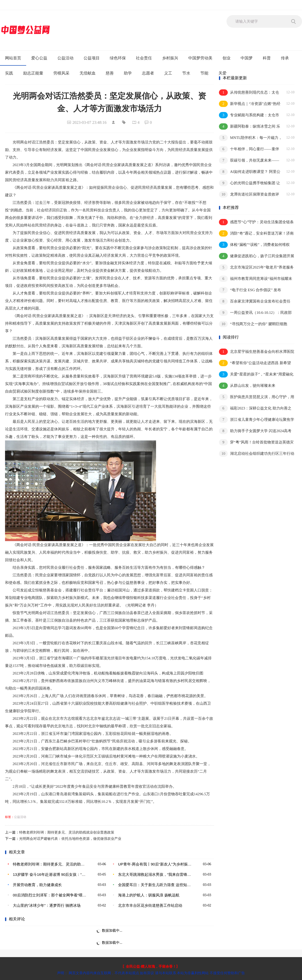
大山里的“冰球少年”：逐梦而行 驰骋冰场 (47, 905)
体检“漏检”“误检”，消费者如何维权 (254, 245)
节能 (204, 73)
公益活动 (65, 58)
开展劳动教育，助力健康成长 (37, 885)
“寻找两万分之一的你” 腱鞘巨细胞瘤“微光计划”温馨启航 (253, 324)
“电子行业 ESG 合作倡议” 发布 (250, 290)
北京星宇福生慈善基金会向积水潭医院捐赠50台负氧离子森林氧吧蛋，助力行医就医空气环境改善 (257, 352)
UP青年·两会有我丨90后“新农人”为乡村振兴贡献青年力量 (155, 864)
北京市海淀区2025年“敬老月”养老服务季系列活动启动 (256, 268)
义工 (168, 73)
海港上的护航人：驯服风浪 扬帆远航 (149, 895)
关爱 (222, 73)
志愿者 (148, 73)
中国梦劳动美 (200, 58)
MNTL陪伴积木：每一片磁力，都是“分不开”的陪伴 (251, 138)
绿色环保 (118, 58)
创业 (226, 58)
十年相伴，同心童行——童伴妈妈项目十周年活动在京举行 (249, 149)
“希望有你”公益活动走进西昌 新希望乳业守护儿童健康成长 (255, 363)
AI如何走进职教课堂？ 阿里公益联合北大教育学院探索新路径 (250, 172)
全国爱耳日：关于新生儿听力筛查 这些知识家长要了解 (155, 885)
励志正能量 (33, 73)
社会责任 (144, 58)
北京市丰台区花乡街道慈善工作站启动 (150, 905)
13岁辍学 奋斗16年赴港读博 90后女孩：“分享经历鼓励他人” (50, 874)
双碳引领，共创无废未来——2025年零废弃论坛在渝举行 (249, 161)
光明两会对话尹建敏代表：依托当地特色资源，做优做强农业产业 (70, 839)
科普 (267, 58)
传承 (285, 58)
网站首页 (13, 58)
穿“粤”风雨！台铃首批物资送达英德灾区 (256, 443)
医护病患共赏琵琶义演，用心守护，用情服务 (257, 397)
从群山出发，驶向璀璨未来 (247, 386)
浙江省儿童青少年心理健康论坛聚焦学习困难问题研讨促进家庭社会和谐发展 (257, 420)
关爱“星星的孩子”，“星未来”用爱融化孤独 (256, 375)
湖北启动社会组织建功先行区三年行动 (257, 454)
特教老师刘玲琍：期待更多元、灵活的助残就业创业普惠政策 (67, 832)
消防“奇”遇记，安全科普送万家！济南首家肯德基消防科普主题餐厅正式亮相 (256, 234)
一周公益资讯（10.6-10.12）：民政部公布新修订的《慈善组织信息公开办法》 (255, 313)
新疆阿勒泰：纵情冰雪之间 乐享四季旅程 (250, 127)
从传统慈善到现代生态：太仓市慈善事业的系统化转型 (249, 93)
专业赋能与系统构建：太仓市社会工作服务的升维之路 (249, 115)
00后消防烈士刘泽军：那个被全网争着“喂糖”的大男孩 (50, 895)
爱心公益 (39, 58)
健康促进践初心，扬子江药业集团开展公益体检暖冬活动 (257, 256)
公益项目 (92, 58)
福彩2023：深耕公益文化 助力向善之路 (255, 409)
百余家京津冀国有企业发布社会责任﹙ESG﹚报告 (255, 302)
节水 (186, 73)
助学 (128, 73)
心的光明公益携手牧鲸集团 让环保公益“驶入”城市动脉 (250, 183)
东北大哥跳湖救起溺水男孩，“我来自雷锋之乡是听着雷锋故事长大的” (155, 874)
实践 (9, 73)
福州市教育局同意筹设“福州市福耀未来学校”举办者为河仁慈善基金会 (256, 279)
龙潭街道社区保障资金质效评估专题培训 (249, 195)
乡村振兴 (170, 58)
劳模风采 (61, 73)
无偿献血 (88, 73)
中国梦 (247, 58)
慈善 (110, 73)
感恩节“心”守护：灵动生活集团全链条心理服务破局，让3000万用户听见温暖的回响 (257, 222)
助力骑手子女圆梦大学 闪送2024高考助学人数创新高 (255, 431)
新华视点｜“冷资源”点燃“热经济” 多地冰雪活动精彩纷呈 (250, 104)
